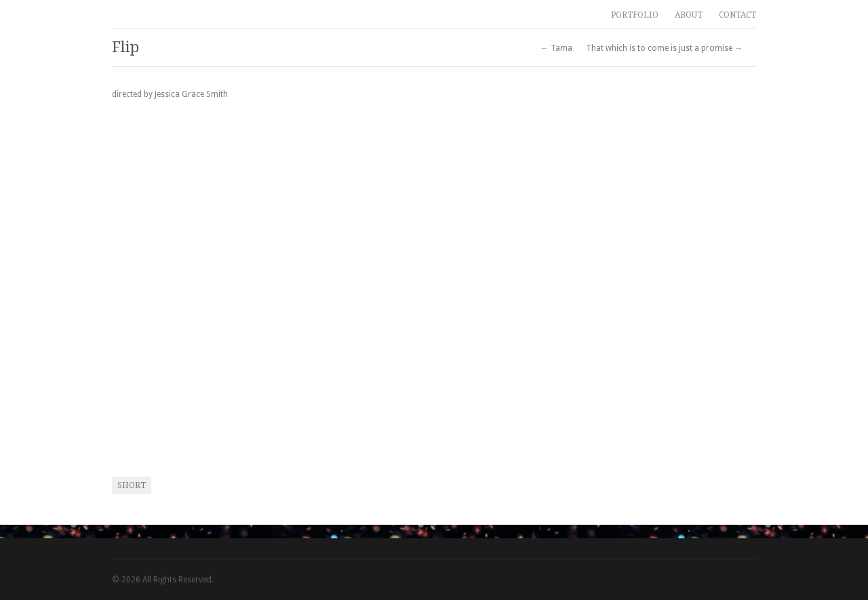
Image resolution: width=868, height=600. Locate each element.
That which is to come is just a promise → (664, 48)
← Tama (556, 48)
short (132, 485)
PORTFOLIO (635, 15)
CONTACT (737, 15)
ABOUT (689, 15)
